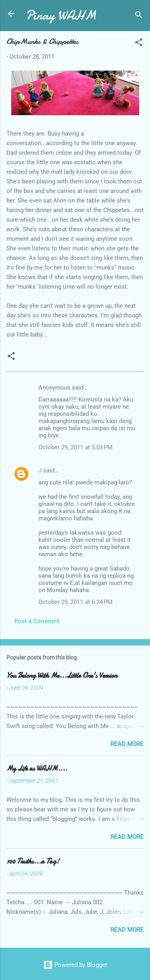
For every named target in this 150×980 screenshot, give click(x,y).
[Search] (139, 16)
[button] (139, 44)
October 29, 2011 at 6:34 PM (75, 602)
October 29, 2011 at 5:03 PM (75, 447)
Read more (127, 744)
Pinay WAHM (61, 15)
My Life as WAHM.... (37, 768)
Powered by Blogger (75, 965)
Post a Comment (37, 621)
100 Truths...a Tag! (33, 861)
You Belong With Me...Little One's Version (62, 676)
